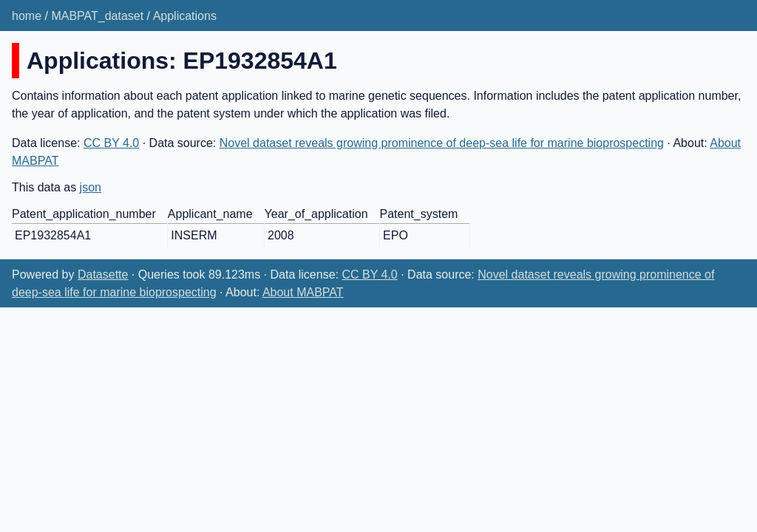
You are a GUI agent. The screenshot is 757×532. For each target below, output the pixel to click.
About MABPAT (303, 292)
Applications (185, 16)
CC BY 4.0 (111, 143)
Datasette (103, 274)
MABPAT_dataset (97, 16)
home (27, 16)
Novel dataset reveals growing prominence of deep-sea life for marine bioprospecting (442, 143)
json (91, 187)
